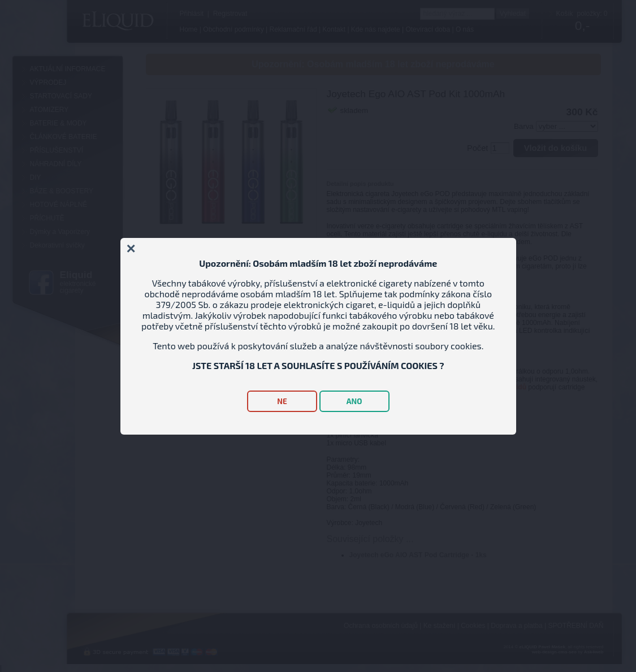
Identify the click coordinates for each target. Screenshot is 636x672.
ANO (354, 401)
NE (282, 401)
